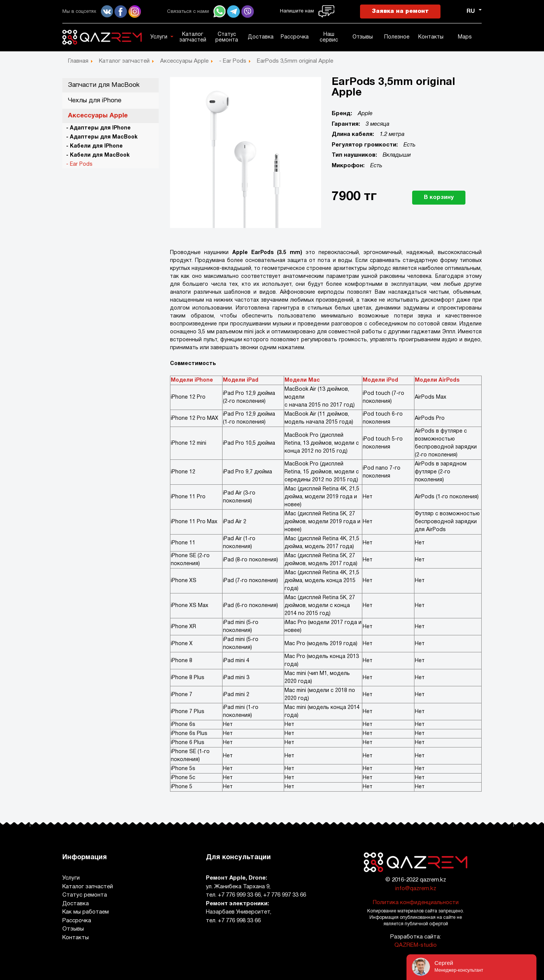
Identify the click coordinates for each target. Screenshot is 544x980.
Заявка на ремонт (400, 11)
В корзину (439, 197)
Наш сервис (329, 37)
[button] (173, 37)
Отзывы (363, 37)
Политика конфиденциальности (416, 903)
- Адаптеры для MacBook (102, 137)
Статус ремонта (227, 37)
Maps (465, 37)
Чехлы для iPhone (95, 101)
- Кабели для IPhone (94, 146)
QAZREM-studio (416, 945)
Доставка (261, 37)
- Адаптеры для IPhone (98, 128)
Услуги (159, 37)
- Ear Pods (79, 164)
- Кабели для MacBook (98, 155)
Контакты (431, 37)
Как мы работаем (86, 912)
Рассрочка (295, 37)
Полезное (397, 37)
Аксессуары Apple (98, 116)
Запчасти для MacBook (104, 85)
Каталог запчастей (193, 37)
